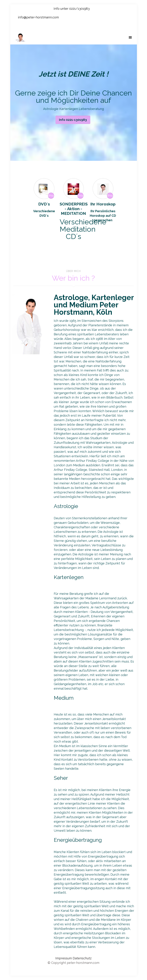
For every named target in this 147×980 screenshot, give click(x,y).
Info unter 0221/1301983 (72, 9)
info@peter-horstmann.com (38, 17)
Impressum (64, 958)
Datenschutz (82, 958)
